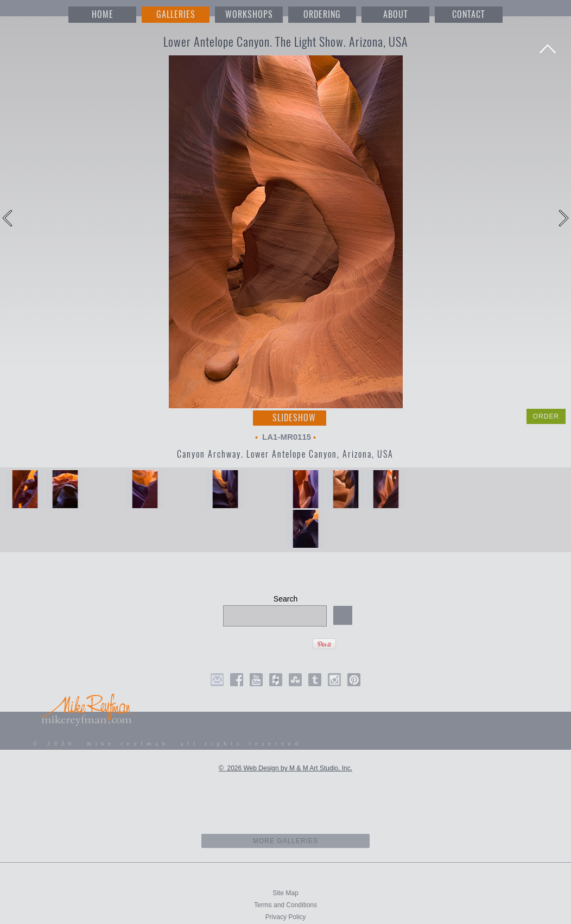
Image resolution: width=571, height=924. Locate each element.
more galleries (286, 841)
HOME (103, 14)
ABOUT (395, 14)
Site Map (285, 893)
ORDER (546, 416)
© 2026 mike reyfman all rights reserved (168, 743)
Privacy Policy (286, 917)
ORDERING (322, 14)
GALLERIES (176, 14)
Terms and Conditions (285, 905)
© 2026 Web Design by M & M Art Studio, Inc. (285, 768)
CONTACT (468, 14)
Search (285, 599)
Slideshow (294, 418)
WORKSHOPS (249, 14)
